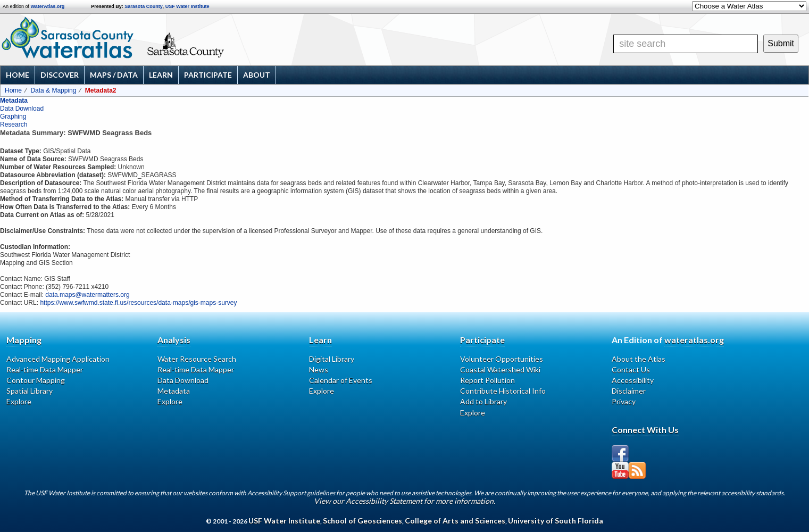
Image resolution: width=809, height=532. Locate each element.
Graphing (13, 117)
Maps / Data (114, 75)
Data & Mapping (53, 90)
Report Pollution (487, 380)
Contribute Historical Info (503, 391)
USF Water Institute (187, 6)
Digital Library (332, 359)
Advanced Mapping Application (58, 359)
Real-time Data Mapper (45, 369)
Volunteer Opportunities (502, 359)
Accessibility (633, 380)
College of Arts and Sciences (455, 521)
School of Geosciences (362, 521)
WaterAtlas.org (48, 6)
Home (18, 75)
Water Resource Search (197, 359)
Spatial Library (30, 391)
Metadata (14, 101)
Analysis (174, 340)
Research (14, 124)
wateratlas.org (694, 340)
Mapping (24, 340)
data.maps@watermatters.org (87, 295)
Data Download (22, 109)
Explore (19, 401)
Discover (60, 75)
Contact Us (631, 369)
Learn (161, 75)
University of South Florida (556, 521)
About (257, 75)
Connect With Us (645, 430)
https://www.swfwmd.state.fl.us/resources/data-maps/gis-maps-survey (138, 303)
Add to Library (483, 401)
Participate (208, 75)
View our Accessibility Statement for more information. (404, 501)
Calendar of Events (341, 380)
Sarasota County (144, 6)
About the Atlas (639, 359)
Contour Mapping (36, 380)
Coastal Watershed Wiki (500, 369)
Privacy (624, 401)
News (319, 369)
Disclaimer (629, 391)
